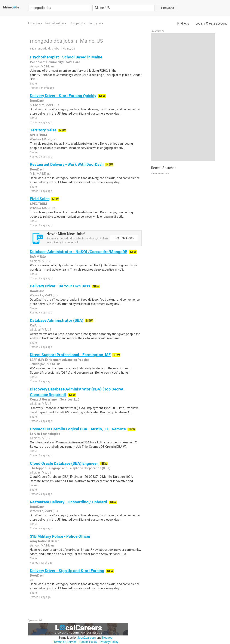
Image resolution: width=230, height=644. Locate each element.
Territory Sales (43, 130)
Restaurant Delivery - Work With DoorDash (67, 164)
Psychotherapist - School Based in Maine (66, 57)
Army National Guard (45, 541)
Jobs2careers (87, 638)
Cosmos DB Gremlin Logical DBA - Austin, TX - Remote (78, 429)
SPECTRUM (38, 135)
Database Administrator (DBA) (57, 320)
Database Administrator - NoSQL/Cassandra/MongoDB (79, 252)
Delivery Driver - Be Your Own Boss (60, 286)
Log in (200, 23)
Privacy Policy (109, 642)
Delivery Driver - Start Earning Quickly (63, 96)
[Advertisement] (183, 97)
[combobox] (123, 8)
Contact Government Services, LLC (55, 399)
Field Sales (40, 199)
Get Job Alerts (124, 238)
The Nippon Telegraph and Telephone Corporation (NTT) (70, 468)
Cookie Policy (88, 642)
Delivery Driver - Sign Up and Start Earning (67, 571)
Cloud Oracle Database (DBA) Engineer (64, 463)
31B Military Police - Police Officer (60, 536)
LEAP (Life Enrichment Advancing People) (59, 360)
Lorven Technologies (45, 434)
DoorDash (37, 101)
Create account (216, 23)
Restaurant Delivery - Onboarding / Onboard (69, 502)
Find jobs (183, 23)
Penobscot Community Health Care (55, 62)
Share (33, 84)
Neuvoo (107, 638)
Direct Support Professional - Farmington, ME (70, 355)
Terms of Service (65, 642)
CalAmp (36, 325)
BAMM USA (38, 257)
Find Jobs (168, 8)
